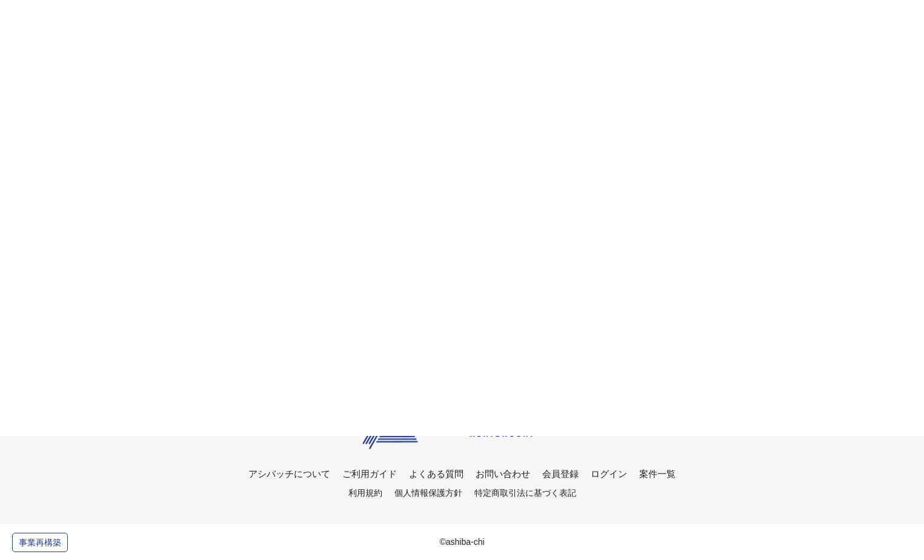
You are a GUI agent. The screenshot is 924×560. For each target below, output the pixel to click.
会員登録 (560, 474)
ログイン (609, 474)
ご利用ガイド (370, 474)
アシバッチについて (289, 474)
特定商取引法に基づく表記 (525, 493)
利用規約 (365, 493)
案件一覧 (657, 474)
